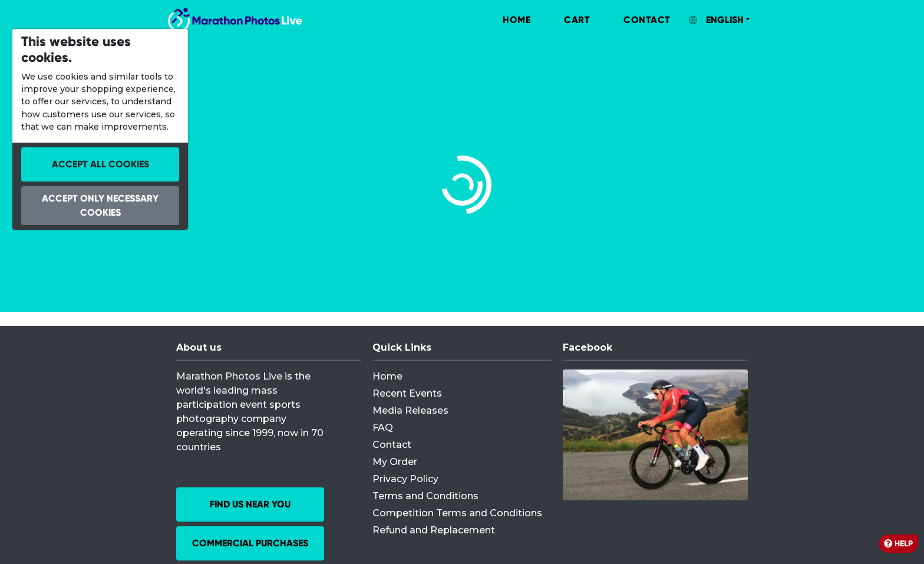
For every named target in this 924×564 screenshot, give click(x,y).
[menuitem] (504, 20)
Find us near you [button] (250, 504)
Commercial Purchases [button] (250, 543)
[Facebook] (655, 435)
